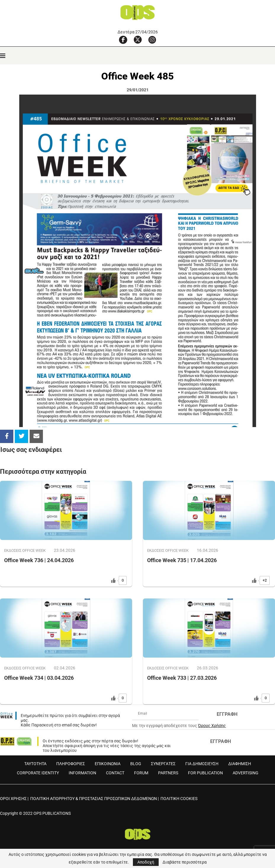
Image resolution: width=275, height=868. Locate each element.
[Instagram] (152, 40)
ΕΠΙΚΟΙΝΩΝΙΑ (108, 764)
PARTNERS (168, 773)
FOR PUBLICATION (205, 773)
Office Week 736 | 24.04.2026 (39, 560)
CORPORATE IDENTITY (38, 773)
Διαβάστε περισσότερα (185, 862)
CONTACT (115, 773)
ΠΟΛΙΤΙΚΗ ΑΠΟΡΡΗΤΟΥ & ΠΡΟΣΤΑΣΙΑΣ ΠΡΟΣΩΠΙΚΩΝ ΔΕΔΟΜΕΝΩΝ (94, 799)
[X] (138, 40)
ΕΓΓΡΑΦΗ (227, 714)
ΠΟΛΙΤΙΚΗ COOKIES (179, 799)
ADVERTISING (246, 773)
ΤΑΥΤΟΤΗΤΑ (35, 764)
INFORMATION (82, 773)
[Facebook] (123, 40)
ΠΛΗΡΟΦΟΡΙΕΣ (71, 764)
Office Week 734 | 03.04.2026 (39, 678)
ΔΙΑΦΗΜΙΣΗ (240, 764)
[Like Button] (113, 580)
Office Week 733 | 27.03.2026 (182, 678)
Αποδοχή (146, 862)
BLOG (136, 764)
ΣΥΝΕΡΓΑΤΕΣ (163, 764)
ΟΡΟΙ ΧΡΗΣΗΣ (13, 799)
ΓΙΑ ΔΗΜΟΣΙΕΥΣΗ (202, 764)
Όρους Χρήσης (212, 726)
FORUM (141, 773)
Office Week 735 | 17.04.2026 (182, 560)
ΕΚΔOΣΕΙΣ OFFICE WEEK (25, 550)
